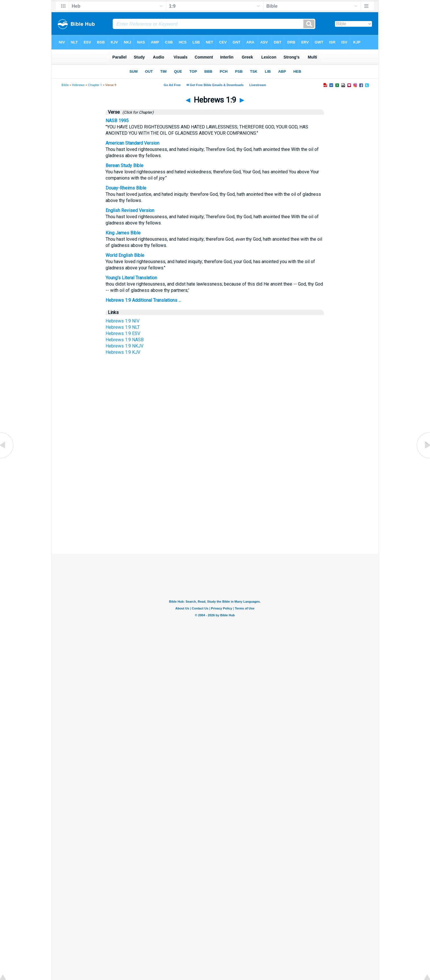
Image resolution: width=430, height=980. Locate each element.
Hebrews (78, 85)
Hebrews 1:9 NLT (123, 327)
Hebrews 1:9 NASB (125, 340)
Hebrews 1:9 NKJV (125, 346)
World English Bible (125, 255)
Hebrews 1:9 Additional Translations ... (143, 300)
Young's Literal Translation (131, 278)
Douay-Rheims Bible (126, 188)
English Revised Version (130, 210)
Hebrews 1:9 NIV (123, 321)
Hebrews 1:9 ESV (123, 333)
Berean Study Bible (125, 166)
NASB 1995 (117, 121)
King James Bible (123, 233)
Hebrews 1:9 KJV (123, 352)
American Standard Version (132, 143)
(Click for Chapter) (137, 112)
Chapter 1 (95, 85)
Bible (65, 85)
